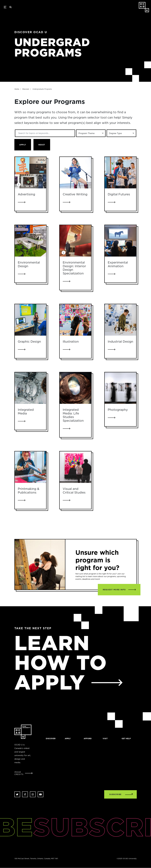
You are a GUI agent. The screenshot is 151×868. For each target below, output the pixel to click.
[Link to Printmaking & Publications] (31, 467)
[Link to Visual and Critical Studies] (75, 467)
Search (11, 7)
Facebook (25, 794)
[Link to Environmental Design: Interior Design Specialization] (75, 241)
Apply (68, 739)
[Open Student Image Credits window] (24, 773)
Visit (105, 739)
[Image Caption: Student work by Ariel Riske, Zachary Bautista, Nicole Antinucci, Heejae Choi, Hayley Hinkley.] (19, 184)
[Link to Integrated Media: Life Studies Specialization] (75, 388)
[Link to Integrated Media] (31, 388)
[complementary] (124, 849)
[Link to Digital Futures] (120, 173)
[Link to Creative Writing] (75, 173)
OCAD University (144, 7)
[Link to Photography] (120, 388)
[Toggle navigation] (5, 7)
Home (17, 101)
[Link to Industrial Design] (120, 320)
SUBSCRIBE (115, 794)
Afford (88, 739)
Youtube (41, 794)
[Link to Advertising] (31, 173)
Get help (126, 739)
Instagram (33, 794)
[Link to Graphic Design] (31, 320)
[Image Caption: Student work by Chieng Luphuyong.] (64, 253)
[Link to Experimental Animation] (120, 241)
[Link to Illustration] (75, 320)
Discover (26, 101)
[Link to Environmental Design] (31, 241)
